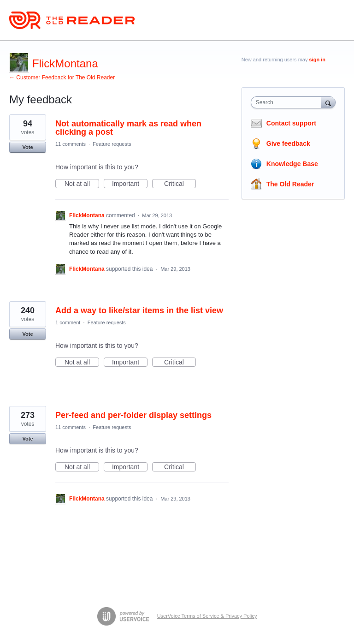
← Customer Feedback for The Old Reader (62, 78)
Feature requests (112, 144)
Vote (27, 147)
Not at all (82, 184)
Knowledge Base (292, 164)
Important (130, 184)
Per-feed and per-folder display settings (133, 415)
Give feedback (288, 143)
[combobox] (288, 102)
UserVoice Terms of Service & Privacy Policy (207, 616)
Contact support (291, 123)
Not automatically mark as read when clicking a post (128, 128)
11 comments (71, 144)
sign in (317, 60)
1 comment (68, 322)
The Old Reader (290, 184)
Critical (180, 184)
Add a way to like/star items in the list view (139, 310)
